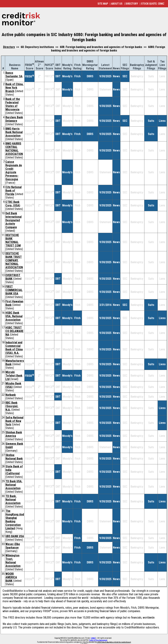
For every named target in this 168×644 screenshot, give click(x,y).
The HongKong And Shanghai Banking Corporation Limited (15, 520)
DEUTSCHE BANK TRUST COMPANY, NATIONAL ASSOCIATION (14, 260)
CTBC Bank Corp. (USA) (13, 204)
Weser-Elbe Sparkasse (13, 546)
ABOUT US (117, 4)
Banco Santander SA (14, 75)
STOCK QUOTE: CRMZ (153, 4)
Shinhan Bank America (14, 434)
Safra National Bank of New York (14, 421)
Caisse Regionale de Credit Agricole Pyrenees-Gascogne (14, 171)
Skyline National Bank (14, 457)
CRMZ (93, 638)
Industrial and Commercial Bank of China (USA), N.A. (14, 348)
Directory (9, 47)
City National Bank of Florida (14, 191)
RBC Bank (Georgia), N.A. (12, 406)
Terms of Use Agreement (98, 640)
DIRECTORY (132, 4)
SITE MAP (103, 4)
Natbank (11, 395)
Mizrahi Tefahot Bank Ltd (14, 376)
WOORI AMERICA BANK (11, 577)
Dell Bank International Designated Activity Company (14, 220)
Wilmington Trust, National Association (13, 561)
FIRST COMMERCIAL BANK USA (14, 290)
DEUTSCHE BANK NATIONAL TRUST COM (13, 240)
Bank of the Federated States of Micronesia (13, 104)
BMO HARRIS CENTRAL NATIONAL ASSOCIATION (14, 149)
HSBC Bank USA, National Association (14, 316)
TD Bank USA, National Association (14, 485)
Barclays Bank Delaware (14, 119)
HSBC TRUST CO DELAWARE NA (14, 331)
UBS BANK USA (15, 536)
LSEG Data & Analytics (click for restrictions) (114, 642)
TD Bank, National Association (13, 500)
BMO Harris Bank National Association (14, 132)
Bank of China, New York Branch (14, 88)
